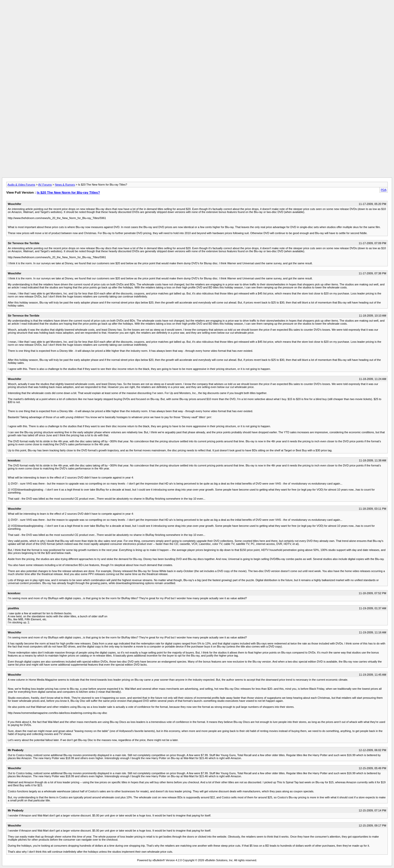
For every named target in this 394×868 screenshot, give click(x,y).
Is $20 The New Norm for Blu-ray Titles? (68, 192)
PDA (384, 190)
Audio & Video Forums (21, 185)
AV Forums (45, 185)
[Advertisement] (197, 13)
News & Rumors (65, 185)
